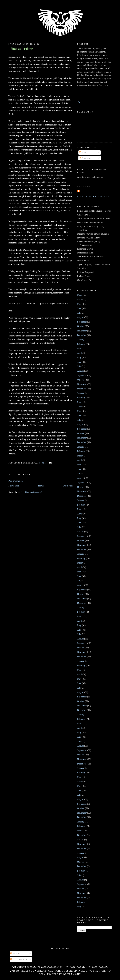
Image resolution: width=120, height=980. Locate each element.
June (79, 308)
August (80, 317)
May (79, 304)
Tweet (80, 102)
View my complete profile (93, 197)
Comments (85, 158)
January (81, 340)
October (81, 326)
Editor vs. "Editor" (21, 49)
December (82, 335)
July (79, 313)
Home (41, 486)
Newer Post (14, 486)
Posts (83, 152)
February (81, 344)
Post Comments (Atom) (31, 492)
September (82, 322)
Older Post (68, 486)
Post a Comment (16, 481)
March (80, 295)
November (82, 331)
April (80, 299)
